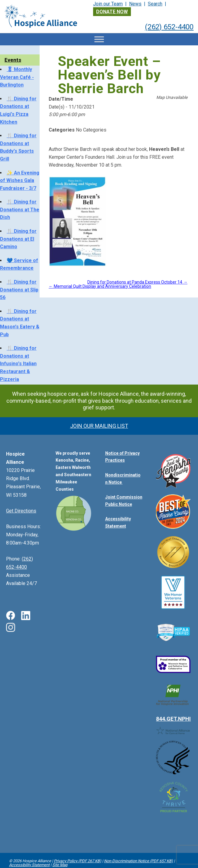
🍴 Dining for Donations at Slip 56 (19, 290)
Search (155, 4)
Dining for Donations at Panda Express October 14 (137, 282)
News (135, 4)
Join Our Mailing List (99, 426)
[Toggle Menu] (99, 39)
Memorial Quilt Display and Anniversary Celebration (100, 286)
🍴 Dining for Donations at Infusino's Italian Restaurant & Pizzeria (18, 364)
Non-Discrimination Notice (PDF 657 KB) (138, 861)
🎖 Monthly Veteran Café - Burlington (17, 77)
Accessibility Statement (29, 865)
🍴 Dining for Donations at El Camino (18, 239)
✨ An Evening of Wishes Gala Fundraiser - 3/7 (20, 180)
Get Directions (21, 511)
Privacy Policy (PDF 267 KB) (78, 861)
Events (13, 60)
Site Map (60, 865)
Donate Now (112, 12)
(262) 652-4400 (169, 27)
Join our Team (108, 4)
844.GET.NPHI (173, 700)
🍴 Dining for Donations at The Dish (20, 210)
